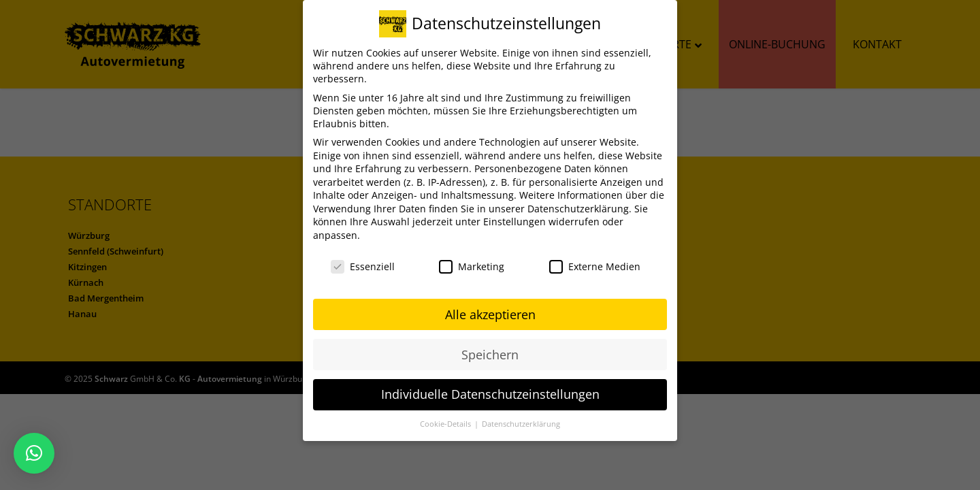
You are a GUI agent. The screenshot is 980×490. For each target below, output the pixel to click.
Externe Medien (595, 266)
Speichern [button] (490, 355)
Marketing (472, 266)
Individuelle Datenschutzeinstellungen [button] (490, 394)
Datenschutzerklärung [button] (521, 424)
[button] (34, 453)
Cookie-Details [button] (446, 424)
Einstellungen (514, 222)
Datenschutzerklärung (578, 209)
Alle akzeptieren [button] (490, 314)
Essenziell (363, 266)
